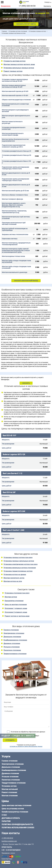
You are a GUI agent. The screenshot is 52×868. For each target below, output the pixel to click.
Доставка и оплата (11, 818)
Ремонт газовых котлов (13, 71)
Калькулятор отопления (14, 601)
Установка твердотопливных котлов (18, 571)
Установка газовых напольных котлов (19, 561)
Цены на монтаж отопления (16, 605)
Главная (4, 31)
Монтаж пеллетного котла (14, 578)
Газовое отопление (11, 630)
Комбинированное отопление (15, 640)
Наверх (47, 2)
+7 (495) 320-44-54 (27, 6)
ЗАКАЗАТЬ (26, 383)
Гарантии (6, 821)
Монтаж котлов (11, 597)
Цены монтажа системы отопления (16, 805)
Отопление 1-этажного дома (16, 608)
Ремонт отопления (9, 792)
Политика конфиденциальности (17, 824)
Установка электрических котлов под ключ (20, 564)
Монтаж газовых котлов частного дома (19, 64)
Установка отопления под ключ (17, 593)
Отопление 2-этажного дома (16, 612)
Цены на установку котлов (13, 809)
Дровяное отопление (12, 643)
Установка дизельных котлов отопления (20, 568)
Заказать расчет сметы (26, 24)
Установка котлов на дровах (15, 575)
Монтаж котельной (10, 789)
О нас (4, 815)
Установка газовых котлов (37, 31)
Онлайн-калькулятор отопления (15, 812)
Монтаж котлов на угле (13, 581)
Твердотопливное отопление (15, 654)
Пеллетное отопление (12, 650)
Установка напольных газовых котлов (19, 68)
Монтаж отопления (10, 796)
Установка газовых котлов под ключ (18, 558)
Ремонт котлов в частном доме (17, 616)
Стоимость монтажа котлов (14, 61)
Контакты (47, 6)
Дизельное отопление (12, 637)
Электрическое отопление (14, 633)
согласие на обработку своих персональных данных (26, 746)
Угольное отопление (12, 647)
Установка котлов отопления (18, 31)
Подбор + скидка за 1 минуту (18, 736)
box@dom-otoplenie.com (9, 841)
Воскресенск (6, 6)
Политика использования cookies (18, 828)
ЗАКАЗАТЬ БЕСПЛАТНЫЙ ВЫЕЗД (26, 281)
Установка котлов (9, 786)
